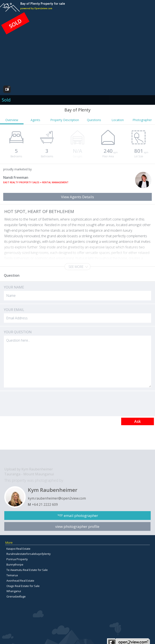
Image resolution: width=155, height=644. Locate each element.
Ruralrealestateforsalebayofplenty (28, 554)
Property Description (65, 120)
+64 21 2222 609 (45, 504)
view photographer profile (77, 526)
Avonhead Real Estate (20, 581)
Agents (35, 120)
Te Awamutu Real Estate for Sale (27, 570)
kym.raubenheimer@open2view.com (57, 498)
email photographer (81, 516)
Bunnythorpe (15, 564)
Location (118, 120)
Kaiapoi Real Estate (18, 549)
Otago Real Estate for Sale (23, 586)
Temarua (12, 575)
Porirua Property (17, 559)
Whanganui (14, 591)
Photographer (142, 120)
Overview (12, 120)
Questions (94, 120)
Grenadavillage (16, 596)
